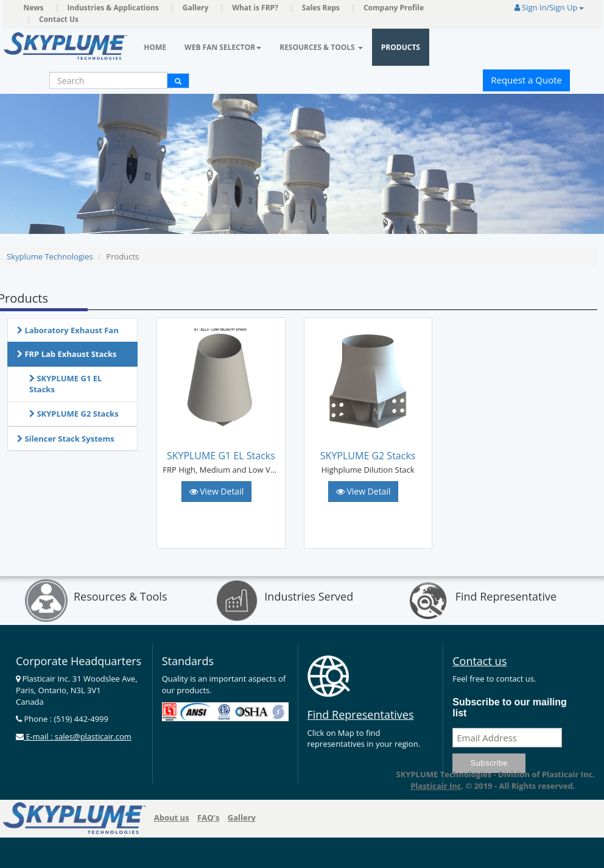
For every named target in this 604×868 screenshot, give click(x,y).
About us (172, 817)
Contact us (479, 661)
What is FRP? (255, 8)
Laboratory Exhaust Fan (68, 330)
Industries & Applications (113, 8)
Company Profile (394, 8)
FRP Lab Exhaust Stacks (67, 354)
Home (155, 47)
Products (401, 47)
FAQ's (208, 817)
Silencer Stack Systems (66, 439)
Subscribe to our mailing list (510, 707)
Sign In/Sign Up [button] (549, 7)
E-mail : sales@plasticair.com (78, 736)
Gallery (196, 8)
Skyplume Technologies (50, 256)
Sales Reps (321, 8)
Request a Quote (526, 80)
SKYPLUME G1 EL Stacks (65, 384)
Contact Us (59, 19)
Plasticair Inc (436, 786)
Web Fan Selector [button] (223, 47)
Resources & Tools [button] (321, 47)
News (34, 8)
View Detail (217, 491)
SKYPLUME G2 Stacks (74, 414)
